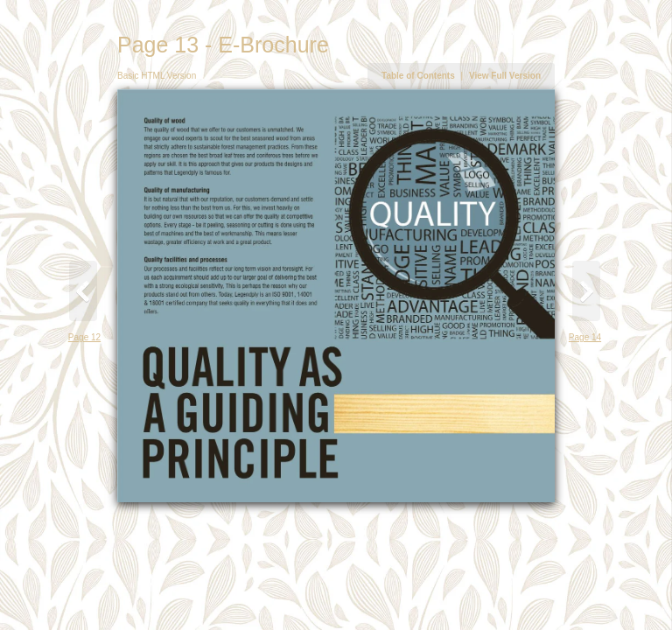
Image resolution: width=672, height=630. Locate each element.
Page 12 (84, 337)
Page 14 (585, 337)
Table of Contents (418, 76)
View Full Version (505, 76)
